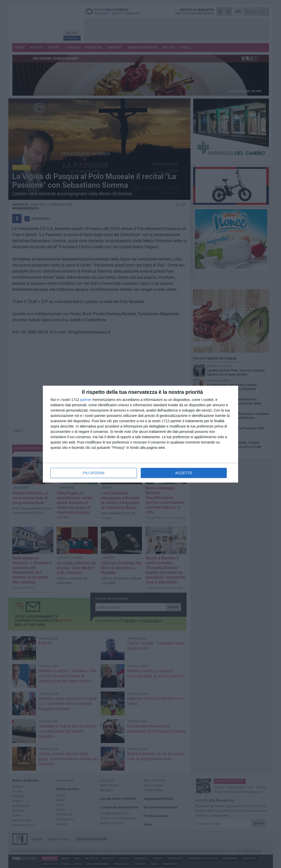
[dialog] (140, 434)
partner (86, 400)
